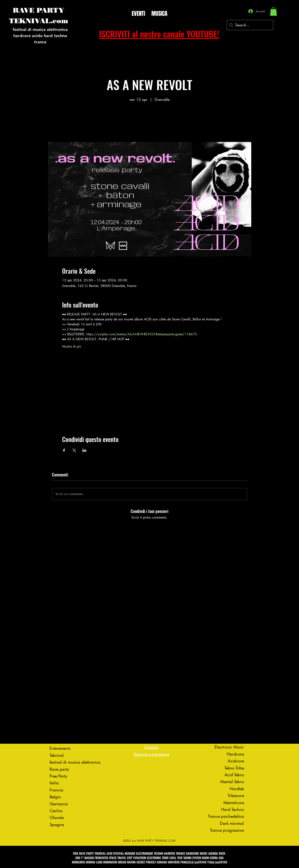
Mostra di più (72, 346)
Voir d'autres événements (149, 123)
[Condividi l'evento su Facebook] (64, 450)
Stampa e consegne (151, 754)
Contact (151, 747)
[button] (273, 12)
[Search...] (250, 25)
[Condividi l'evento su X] (74, 450)
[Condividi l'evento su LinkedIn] (84, 450)
